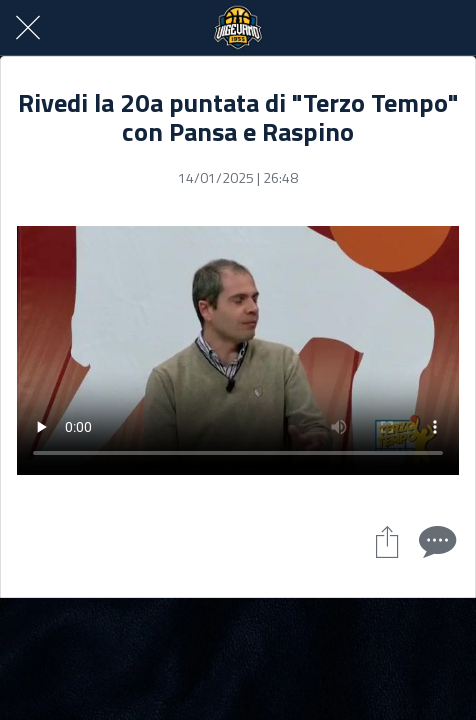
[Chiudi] (28, 28)
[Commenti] (435, 541)
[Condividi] (387, 541)
